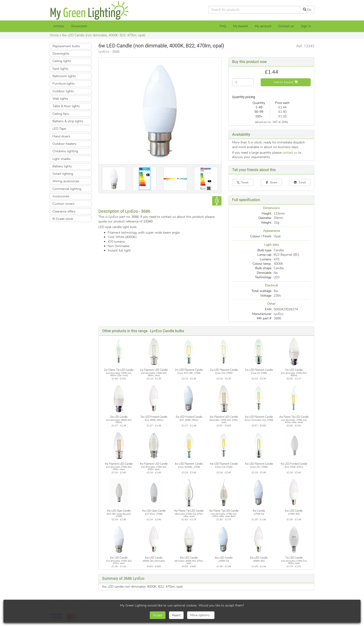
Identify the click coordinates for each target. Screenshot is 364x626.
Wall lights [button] (60, 99)
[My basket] (240, 26)
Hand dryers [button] (61, 136)
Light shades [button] (62, 159)
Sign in (306, 26)
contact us (290, 153)
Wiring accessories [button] (66, 181)
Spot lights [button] (60, 69)
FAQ (223, 26)
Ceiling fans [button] (61, 114)
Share (271, 182)
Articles (59, 26)
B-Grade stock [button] (63, 219)
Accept (158, 615)
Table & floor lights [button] (66, 106)
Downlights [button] (61, 54)
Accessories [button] (61, 196)
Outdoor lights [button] (63, 91)
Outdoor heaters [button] (64, 144)
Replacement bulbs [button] (66, 46)
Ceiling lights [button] (62, 61)
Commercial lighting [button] (67, 189)
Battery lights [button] (62, 166)
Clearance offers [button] (64, 211)
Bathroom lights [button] (64, 76)
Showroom (79, 26)
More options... (201, 615)
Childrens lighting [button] (65, 151)
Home (54, 35)
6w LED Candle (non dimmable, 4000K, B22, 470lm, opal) (104, 35)
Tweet (243, 182)
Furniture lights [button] (64, 84)
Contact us (286, 26)
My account (263, 26)
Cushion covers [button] (63, 204)
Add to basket (286, 82)
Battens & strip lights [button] (68, 121)
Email (300, 182)
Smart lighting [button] (63, 174)
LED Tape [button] (59, 129)
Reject (176, 615)
